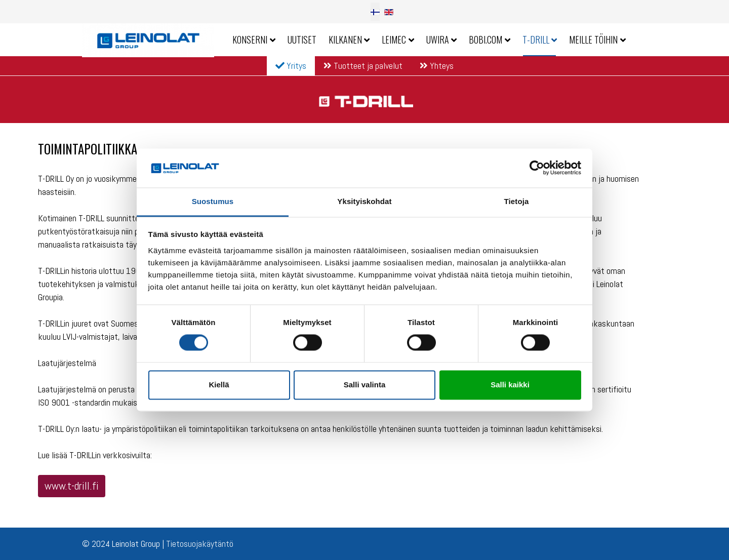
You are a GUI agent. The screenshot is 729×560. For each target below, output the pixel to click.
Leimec (394, 39)
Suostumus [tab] (213, 201)
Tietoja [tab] (517, 201)
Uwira (438, 39)
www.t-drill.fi (72, 486)
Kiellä (219, 385)
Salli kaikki (510, 385)
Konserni (250, 39)
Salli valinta (365, 385)
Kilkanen (345, 39)
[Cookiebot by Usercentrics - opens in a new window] (537, 168)
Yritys (291, 66)
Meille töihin (593, 39)
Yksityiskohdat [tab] (364, 201)
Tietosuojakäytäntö (200, 544)
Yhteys (437, 66)
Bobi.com (485, 39)
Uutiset (302, 39)
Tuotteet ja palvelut (363, 66)
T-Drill (536, 39)
